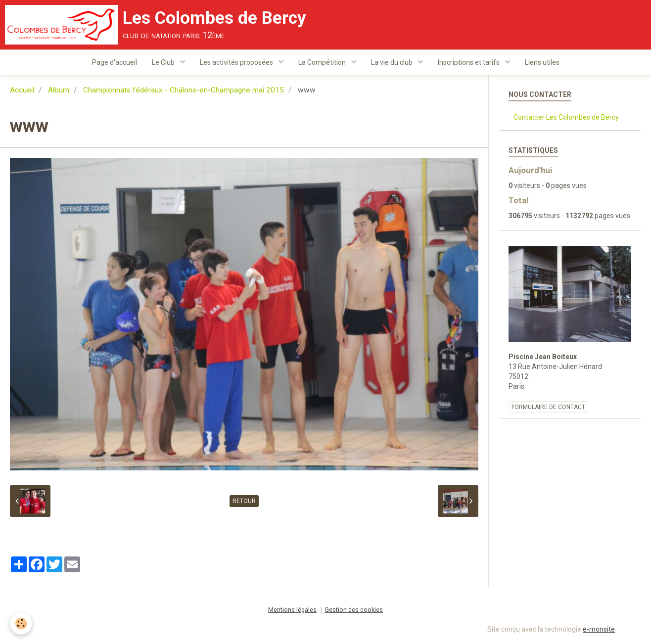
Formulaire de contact (548, 407)
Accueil (22, 90)
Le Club (164, 62)
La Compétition (323, 62)
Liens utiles (542, 62)
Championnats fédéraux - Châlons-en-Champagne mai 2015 (184, 90)
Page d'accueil (115, 62)
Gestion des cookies (354, 610)
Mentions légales (292, 610)
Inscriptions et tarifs (469, 62)
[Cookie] (21, 623)
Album (59, 90)
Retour (244, 501)
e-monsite (599, 629)
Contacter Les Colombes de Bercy (566, 117)
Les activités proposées (237, 62)
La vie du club (393, 62)
